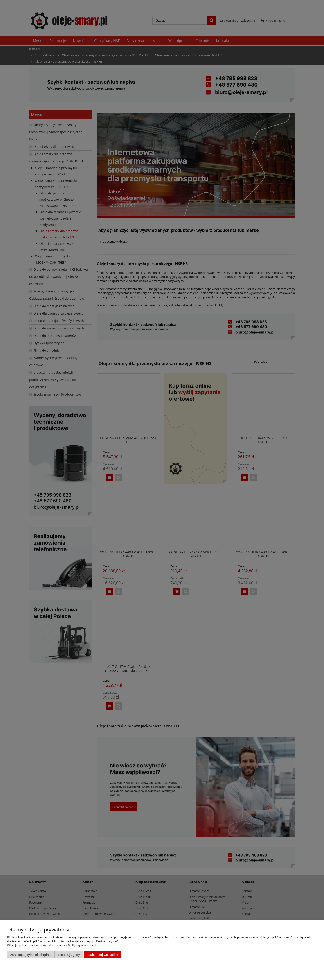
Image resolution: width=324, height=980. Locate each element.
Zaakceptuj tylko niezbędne (30, 955)
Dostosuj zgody (69, 955)
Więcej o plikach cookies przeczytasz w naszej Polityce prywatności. (52, 945)
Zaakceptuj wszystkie (102, 955)
